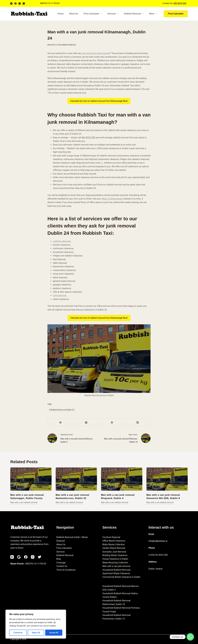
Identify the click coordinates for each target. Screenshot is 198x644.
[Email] (19, 557)
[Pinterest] (112, 422)
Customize (18, 633)
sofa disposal (60, 295)
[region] (36, 624)
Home (61, 14)
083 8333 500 (88, 138)
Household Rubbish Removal (116, 570)
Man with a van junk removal (116, 566)
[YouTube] (11, 3)
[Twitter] (40, 557)
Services (113, 14)
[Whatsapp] (190, 637)
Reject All (36, 633)
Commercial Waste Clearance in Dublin (121, 577)
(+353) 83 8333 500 (158, 555)
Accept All (54, 633)
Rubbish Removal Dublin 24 (62, 410)
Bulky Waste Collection (114, 544)
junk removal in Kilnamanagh (96, 53)
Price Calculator (93, 14)
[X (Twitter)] (24, 3)
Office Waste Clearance (114, 541)
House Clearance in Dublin (115, 559)
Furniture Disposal (111, 537)
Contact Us (62, 566)
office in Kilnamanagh (112, 199)
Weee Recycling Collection (115, 563)
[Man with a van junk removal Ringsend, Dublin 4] (122, 479)
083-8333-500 (180, 3)
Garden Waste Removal (114, 548)
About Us (74, 14)
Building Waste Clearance (115, 555)
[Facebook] (15, 3)
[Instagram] (20, 3)
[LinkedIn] (138, 422)
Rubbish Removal (134, 14)
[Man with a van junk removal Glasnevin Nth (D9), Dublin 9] (167, 479)
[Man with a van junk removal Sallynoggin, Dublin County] (31, 479)
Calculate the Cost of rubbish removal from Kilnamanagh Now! (99, 101)
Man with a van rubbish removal (62, 45)
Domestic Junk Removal (114, 552)
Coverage (61, 563)
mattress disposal (62, 241)
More (154, 14)
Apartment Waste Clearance (116, 573)
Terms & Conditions (66, 570)
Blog (59, 559)
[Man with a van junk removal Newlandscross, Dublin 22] (76, 479)
